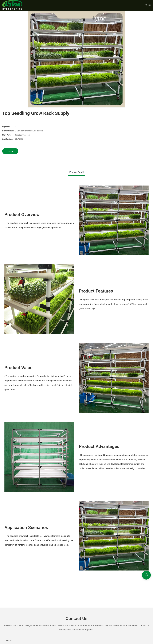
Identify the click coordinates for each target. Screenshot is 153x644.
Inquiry (10, 151)
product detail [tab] (76, 172)
